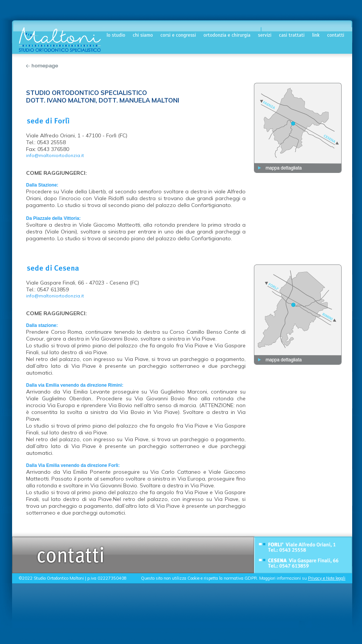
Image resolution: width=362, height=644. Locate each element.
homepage (269, 639)
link (316, 35)
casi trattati (292, 35)
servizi (265, 35)
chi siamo (143, 35)
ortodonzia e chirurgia (227, 35)
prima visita (95, 639)
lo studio (116, 35)
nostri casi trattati (212, 639)
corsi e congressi (178, 35)
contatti (336, 35)
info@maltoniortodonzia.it (55, 155)
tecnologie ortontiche (128, 639)
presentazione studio (38, 639)
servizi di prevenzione (171, 639)
